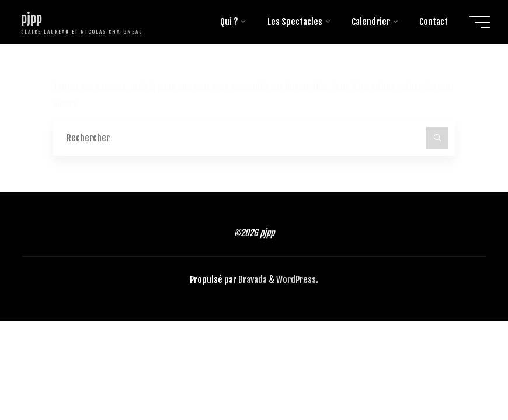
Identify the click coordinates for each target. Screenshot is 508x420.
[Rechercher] (437, 138)
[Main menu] (480, 22)
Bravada (252, 280)
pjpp (32, 19)
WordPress (296, 280)
